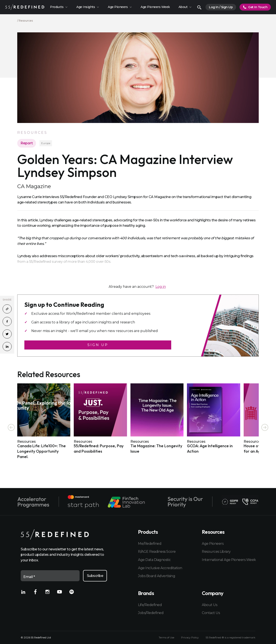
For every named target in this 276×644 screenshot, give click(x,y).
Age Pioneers (213, 544)
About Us (209, 605)
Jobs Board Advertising (157, 576)
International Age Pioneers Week (229, 560)
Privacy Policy (190, 638)
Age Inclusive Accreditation (160, 568)
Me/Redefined (150, 544)
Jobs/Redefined (151, 613)
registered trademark (242, 637)
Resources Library (216, 552)
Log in (161, 287)
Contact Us (211, 613)
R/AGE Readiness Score (157, 552)
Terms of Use (166, 638)
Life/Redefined (150, 605)
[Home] (25, 7)
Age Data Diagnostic (154, 560)
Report (27, 143)
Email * (29, 577)
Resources (26, 21)
